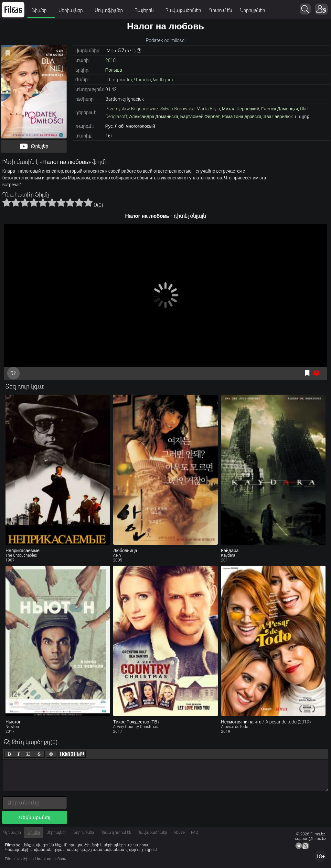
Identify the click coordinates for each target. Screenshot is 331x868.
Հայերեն (146, 10)
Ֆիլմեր (41, 10)
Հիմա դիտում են (116, 833)
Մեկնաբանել (35, 817)
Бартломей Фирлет (200, 116)
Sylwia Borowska (177, 109)
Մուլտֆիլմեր (111, 10)
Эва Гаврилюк (278, 116)
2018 (111, 60)
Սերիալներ (73, 10)
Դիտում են (220, 10)
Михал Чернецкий (241, 109)
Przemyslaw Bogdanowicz (132, 109)
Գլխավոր (12, 833)
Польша (114, 70)
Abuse (179, 833)
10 (88, 202)
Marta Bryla (208, 109)
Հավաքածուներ (183, 10)
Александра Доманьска (154, 116)
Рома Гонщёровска (241, 116)
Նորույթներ (252, 10)
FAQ (195, 833)
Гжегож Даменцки (280, 109)
